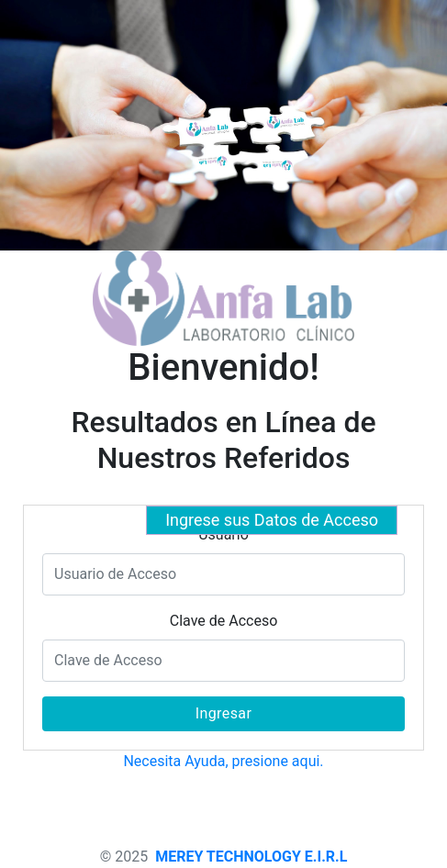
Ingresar (224, 713)
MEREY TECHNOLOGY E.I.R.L (251, 857)
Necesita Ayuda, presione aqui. (223, 761)
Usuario (223, 534)
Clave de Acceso (224, 621)
